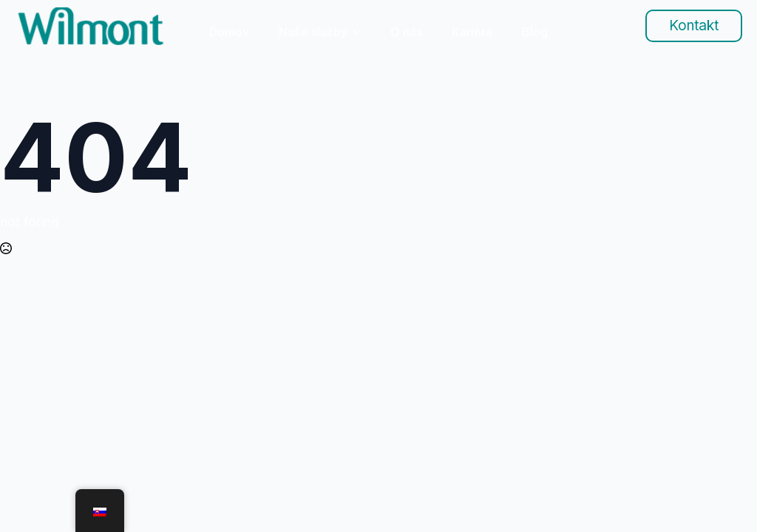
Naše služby (313, 32)
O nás (406, 32)
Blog (535, 32)
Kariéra (472, 32)
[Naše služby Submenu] (361, 32)
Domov (229, 32)
